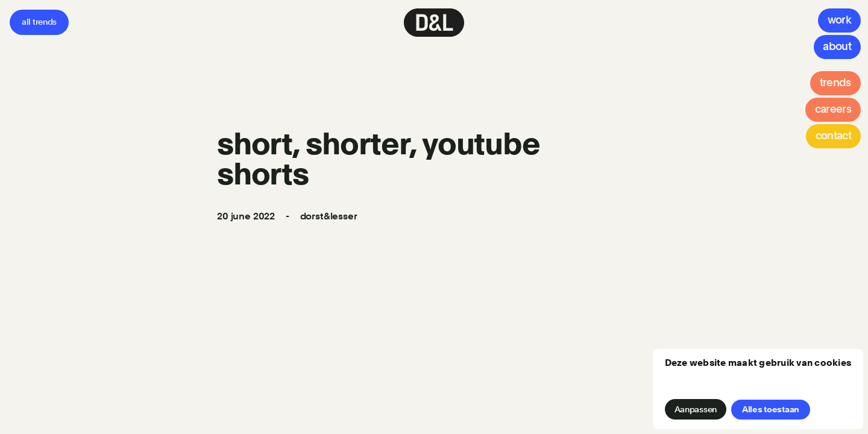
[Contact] (833, 136)
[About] (837, 47)
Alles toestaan (771, 409)
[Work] (839, 20)
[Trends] (835, 83)
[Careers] (833, 110)
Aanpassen (696, 409)
